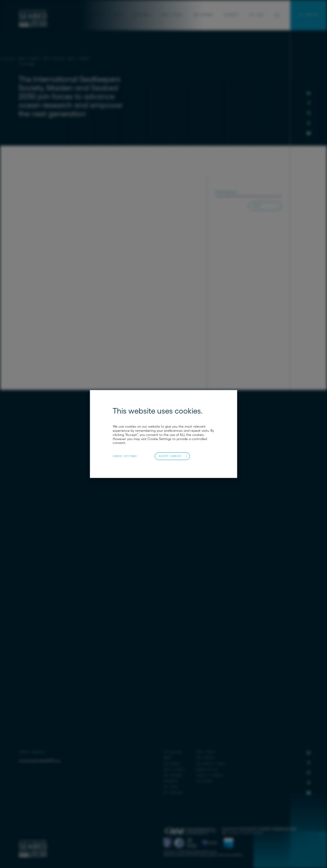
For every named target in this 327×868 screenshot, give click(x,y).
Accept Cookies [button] (170, 456)
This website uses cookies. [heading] (158, 411)
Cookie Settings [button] (125, 456)
